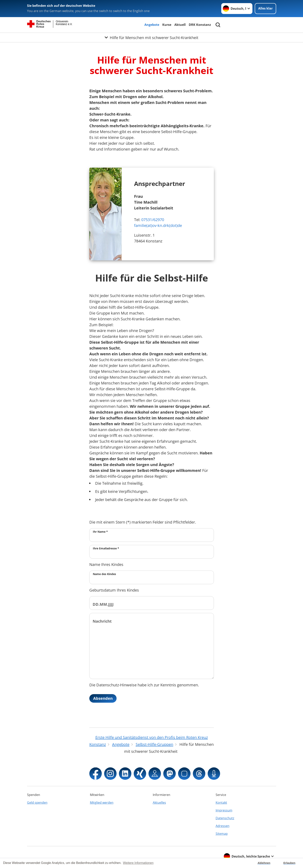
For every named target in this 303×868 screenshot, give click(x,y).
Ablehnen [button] (264, 863)
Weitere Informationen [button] (138, 863)
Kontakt (221, 803)
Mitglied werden (102, 803)
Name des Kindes (104, 574)
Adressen (223, 826)
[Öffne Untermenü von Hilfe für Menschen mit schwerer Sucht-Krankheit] (151, 37)
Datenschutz (225, 818)
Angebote (152, 25)
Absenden (103, 698)
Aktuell (180, 25)
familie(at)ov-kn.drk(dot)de (158, 225)
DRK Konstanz (200, 25)
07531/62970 (153, 220)
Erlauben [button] (289, 863)
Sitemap (222, 834)
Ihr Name (100, 532)
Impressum (224, 810)
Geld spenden (37, 803)
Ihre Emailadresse (106, 548)
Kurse (167, 25)
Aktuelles (159, 803)
